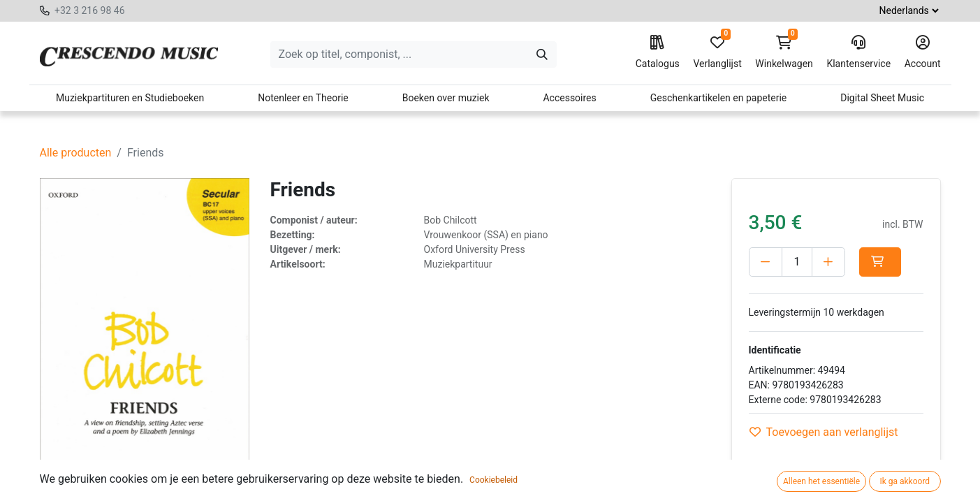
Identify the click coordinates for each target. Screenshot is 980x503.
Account (923, 52)
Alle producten (76, 153)
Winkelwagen (784, 52)
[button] (880, 262)
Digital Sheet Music (882, 98)
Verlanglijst (717, 52)
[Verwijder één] (766, 262)
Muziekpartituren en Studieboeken (130, 98)
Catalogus (658, 52)
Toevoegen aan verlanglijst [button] (824, 432)
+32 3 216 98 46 (90, 10)
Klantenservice (858, 52)
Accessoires (569, 98)
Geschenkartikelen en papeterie (719, 98)
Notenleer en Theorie (303, 98)
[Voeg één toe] (828, 262)
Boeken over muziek (446, 98)
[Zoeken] (542, 54)
